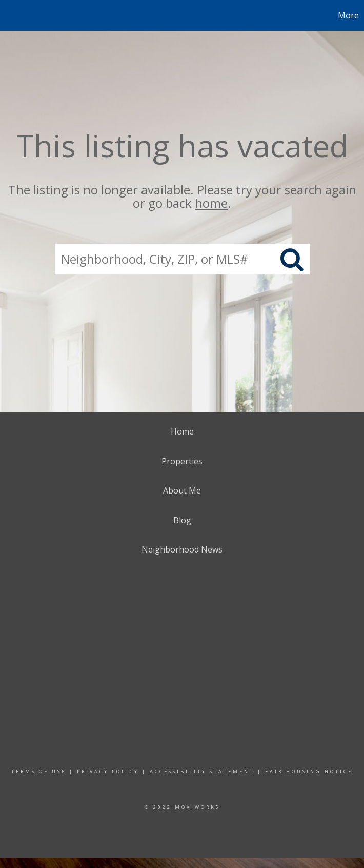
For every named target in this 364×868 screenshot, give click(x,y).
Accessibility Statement (202, 771)
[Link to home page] (13, 15)
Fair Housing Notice (309, 771)
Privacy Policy (108, 771)
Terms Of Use (39, 771)
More (348, 15)
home (211, 203)
